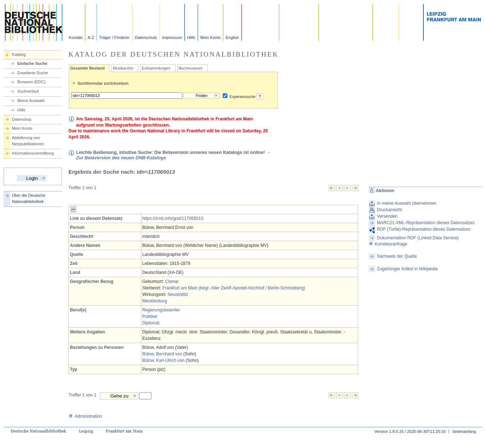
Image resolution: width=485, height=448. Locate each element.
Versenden (387, 216)
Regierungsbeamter (161, 310)
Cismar (172, 281)
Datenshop (22, 119)
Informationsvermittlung (33, 153)
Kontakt (76, 37)
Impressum (172, 37)
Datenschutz (146, 37)
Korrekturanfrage (388, 244)
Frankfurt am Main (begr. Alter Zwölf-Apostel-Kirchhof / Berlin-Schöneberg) (234, 288)
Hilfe (191, 37)
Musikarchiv (123, 68)
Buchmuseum (191, 68)
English (232, 37)
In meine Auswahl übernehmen (407, 203)
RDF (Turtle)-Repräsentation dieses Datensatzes (424, 229)
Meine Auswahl (31, 101)
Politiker (150, 316)
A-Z (91, 37)
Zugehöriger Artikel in (407, 269)
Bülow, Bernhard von (162, 354)
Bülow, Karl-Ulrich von (163, 360)
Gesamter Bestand (87, 68)
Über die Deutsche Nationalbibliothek (29, 198)
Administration (85, 416)
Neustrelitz (178, 294)
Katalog (19, 54)
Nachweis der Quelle (397, 256)
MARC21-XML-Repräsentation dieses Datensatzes (426, 223)
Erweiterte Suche (33, 73)
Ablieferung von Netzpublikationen (28, 141)
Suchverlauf (28, 91)
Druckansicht (389, 210)
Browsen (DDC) (31, 82)
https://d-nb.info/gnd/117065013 (173, 218)
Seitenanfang (464, 431)
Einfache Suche (32, 63)
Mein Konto (211, 37)
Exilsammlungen (156, 68)
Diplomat (151, 323)
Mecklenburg (155, 301)
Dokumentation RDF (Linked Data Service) (418, 238)
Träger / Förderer (114, 37)
